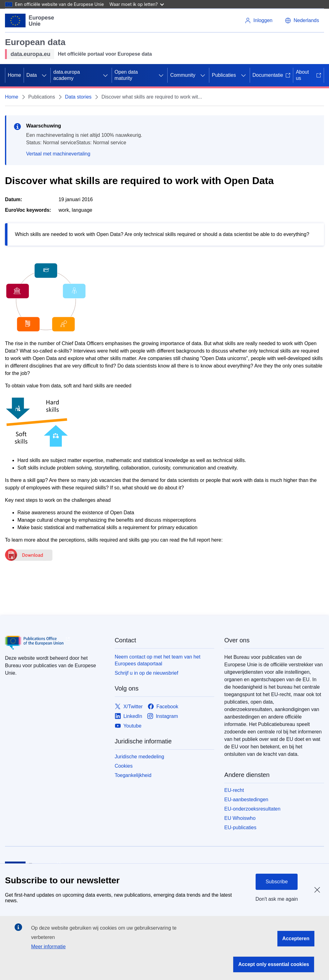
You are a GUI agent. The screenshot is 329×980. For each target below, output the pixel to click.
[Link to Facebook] (163, 707)
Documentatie (272, 75)
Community (183, 75)
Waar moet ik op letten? (137, 4)
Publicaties (224, 75)
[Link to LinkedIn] (129, 716)
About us (308, 75)
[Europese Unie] (30, 21)
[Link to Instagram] (162, 716)
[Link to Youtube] (128, 726)
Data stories (78, 97)
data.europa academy (66, 75)
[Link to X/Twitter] (129, 707)
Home (14, 75)
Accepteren (296, 938)
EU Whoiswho (240, 818)
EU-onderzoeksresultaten (252, 809)
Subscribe (277, 882)
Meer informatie (48, 947)
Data (32, 75)
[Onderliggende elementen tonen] (44, 75)
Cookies (124, 766)
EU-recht (234, 790)
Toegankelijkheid (133, 775)
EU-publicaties (240, 827)
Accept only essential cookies (274, 964)
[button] (302, 21)
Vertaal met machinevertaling (58, 154)
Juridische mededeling (139, 757)
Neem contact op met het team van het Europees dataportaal (158, 660)
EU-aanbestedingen (246, 800)
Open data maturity (126, 75)
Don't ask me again (277, 899)
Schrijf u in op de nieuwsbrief (147, 673)
